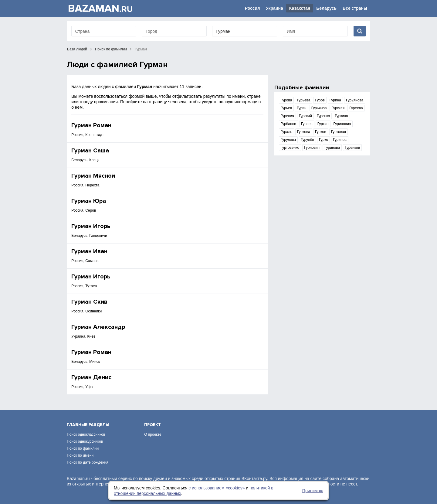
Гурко (324, 140)
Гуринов (340, 140)
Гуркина (341, 116)
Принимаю (313, 491)
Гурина (335, 100)
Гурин (302, 108)
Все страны (355, 8)
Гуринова (332, 148)
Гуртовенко (290, 148)
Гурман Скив (89, 302)
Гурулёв (307, 140)
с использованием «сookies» (217, 488)
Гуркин (323, 124)
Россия (252, 8)
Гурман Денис (91, 377)
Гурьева (303, 100)
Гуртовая (339, 132)
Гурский (305, 116)
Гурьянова (355, 100)
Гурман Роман (91, 125)
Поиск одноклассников (86, 434)
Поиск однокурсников (85, 441)
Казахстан (300, 8)
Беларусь (326, 8)
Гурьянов (319, 108)
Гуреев (307, 124)
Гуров (320, 100)
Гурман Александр (98, 327)
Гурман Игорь (91, 226)
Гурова (286, 100)
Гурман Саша (90, 151)
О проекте (153, 434)
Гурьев (286, 108)
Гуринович (342, 124)
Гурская (338, 108)
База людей (77, 49)
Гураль (286, 132)
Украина (274, 8)
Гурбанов (288, 124)
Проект (152, 425)
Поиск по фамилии (111, 49)
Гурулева (288, 140)
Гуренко (324, 116)
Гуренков (352, 148)
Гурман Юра (89, 201)
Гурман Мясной (93, 176)
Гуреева (356, 108)
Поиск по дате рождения (88, 462)
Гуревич (287, 116)
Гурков (321, 132)
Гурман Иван (89, 251)
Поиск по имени (80, 455)
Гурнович (312, 148)
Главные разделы (88, 425)
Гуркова (304, 132)
